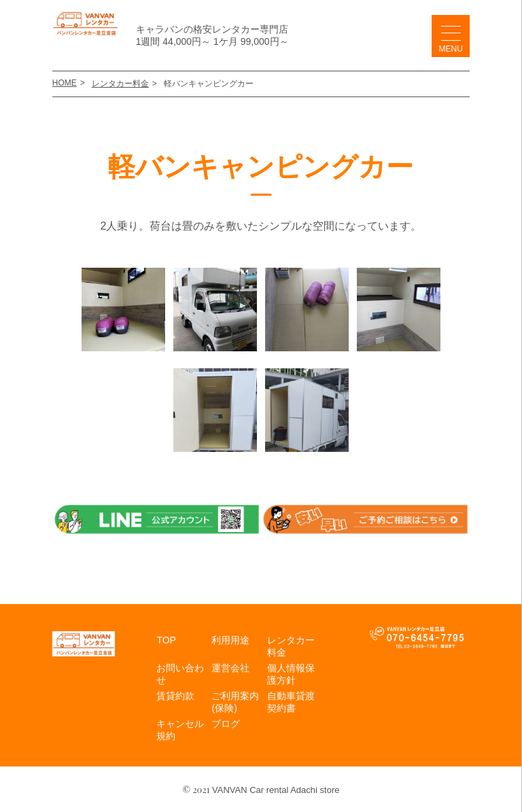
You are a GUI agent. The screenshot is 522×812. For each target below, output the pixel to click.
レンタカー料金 (120, 84)
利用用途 (230, 640)
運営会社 (230, 668)
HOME (65, 83)
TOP (166, 640)
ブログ (226, 724)
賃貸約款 (175, 696)
